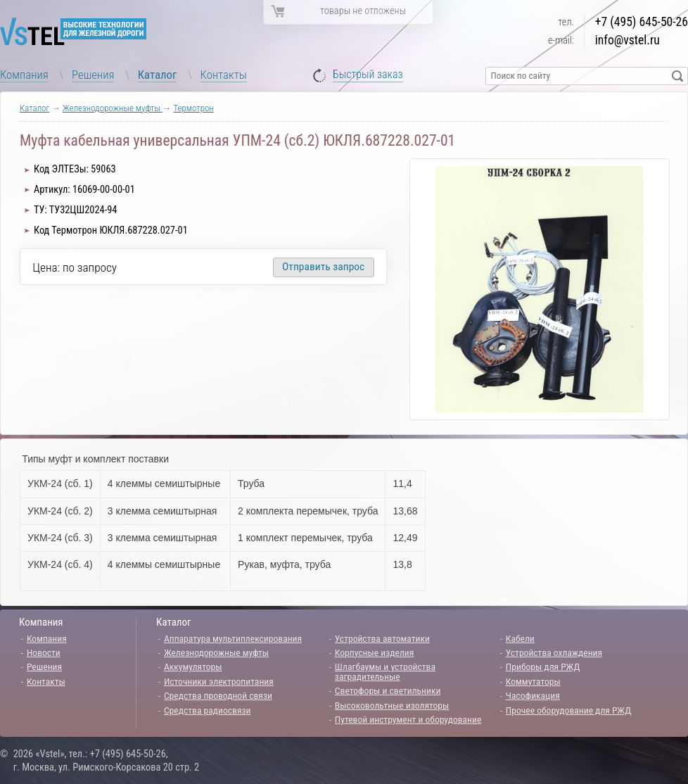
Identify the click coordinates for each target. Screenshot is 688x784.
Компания (24, 75)
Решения (93, 75)
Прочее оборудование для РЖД (568, 710)
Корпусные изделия (374, 652)
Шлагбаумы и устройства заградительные (385, 671)
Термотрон (193, 108)
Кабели (520, 638)
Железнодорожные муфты (113, 108)
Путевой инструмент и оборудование (408, 719)
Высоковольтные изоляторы (392, 705)
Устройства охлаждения (554, 652)
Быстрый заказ (368, 75)
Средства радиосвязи (208, 710)
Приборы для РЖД (543, 666)
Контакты (224, 75)
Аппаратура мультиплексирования (233, 638)
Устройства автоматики (382, 638)
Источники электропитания (219, 681)
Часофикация (533, 695)
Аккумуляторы (193, 666)
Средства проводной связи (218, 695)
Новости (44, 652)
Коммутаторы (533, 681)
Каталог (158, 75)
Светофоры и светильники (388, 690)
